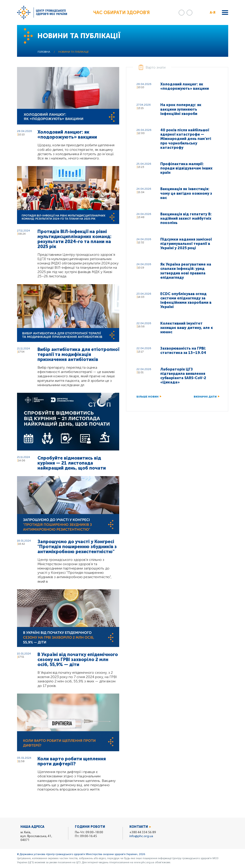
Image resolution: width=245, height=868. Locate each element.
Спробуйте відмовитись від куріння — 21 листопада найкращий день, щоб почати (72, 463)
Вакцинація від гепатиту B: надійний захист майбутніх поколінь (186, 218)
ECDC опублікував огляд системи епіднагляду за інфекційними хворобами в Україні (186, 300)
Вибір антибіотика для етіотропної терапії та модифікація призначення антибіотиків (78, 354)
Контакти (139, 827)
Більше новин (147, 397)
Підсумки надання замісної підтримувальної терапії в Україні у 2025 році (186, 244)
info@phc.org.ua (141, 836)
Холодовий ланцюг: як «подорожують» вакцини (67, 134)
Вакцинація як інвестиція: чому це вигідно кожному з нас (186, 193)
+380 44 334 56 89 (143, 832)
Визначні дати (205, 397)
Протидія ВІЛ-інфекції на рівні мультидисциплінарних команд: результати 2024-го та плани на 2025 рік (74, 239)
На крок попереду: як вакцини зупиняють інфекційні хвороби (181, 109)
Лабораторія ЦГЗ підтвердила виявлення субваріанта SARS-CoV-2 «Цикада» (183, 376)
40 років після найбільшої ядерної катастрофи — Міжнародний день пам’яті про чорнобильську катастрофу (186, 139)
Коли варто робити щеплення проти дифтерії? (72, 761)
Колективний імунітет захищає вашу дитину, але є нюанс (187, 328)
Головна (44, 52)
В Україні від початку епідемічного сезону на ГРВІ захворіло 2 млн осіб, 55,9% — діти (78, 659)
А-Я (213, 13)
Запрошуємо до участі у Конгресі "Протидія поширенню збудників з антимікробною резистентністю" (77, 547)
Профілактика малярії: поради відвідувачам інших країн (186, 168)
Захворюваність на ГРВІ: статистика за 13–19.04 (183, 351)
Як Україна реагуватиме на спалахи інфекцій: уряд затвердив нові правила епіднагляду (186, 271)
